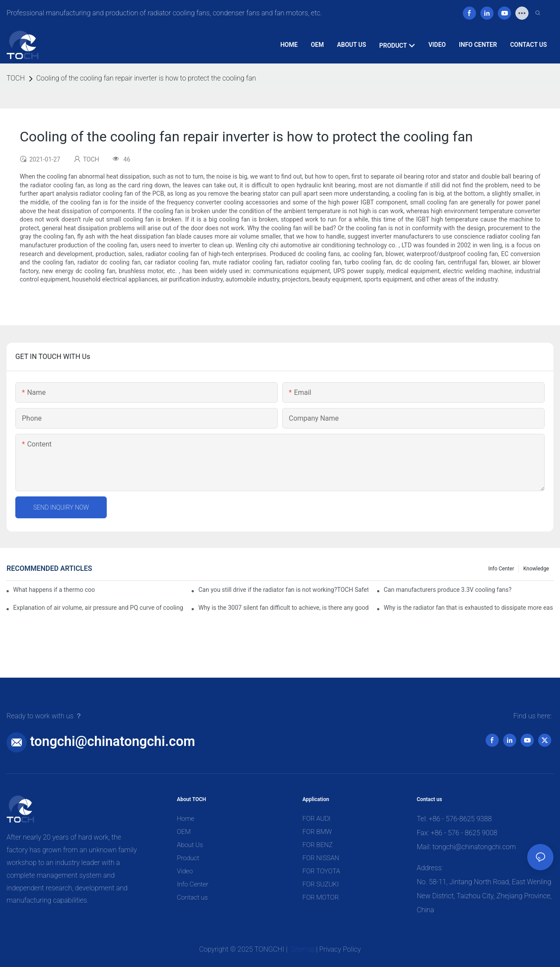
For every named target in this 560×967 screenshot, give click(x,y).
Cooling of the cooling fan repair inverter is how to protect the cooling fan (146, 78)
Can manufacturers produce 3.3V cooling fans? (448, 590)
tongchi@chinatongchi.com (113, 741)
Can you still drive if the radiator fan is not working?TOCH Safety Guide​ (283, 590)
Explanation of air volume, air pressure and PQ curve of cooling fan (98, 608)
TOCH (16, 78)
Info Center (501, 569)
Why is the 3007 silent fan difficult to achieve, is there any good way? (283, 608)
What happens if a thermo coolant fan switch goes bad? (54, 590)
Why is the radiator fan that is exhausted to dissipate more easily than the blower (469, 608)
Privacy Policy (340, 949)
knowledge (536, 569)
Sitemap (303, 949)
